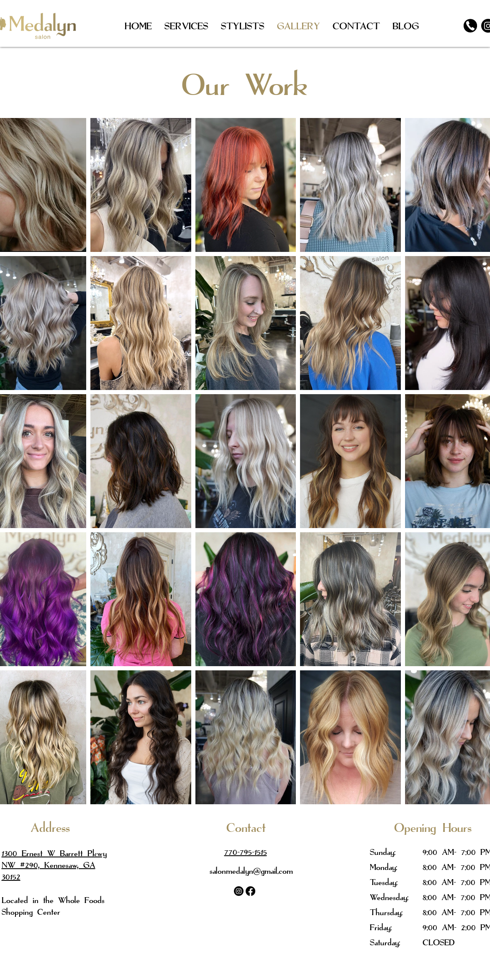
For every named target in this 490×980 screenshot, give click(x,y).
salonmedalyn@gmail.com (251, 871)
